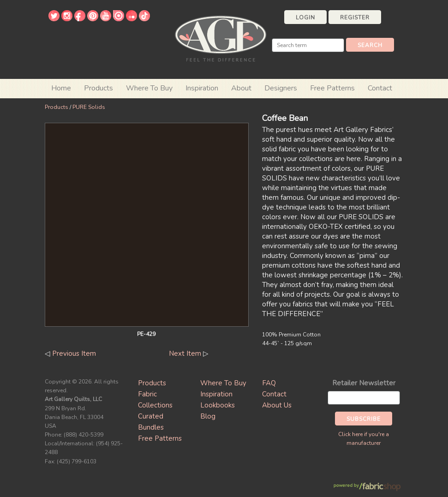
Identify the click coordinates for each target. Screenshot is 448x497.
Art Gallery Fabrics (221, 38)
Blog (208, 416)
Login (305, 18)
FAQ (269, 383)
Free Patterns (332, 88)
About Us (277, 405)
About (241, 88)
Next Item (185, 353)
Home (61, 88)
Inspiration (202, 88)
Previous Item (74, 353)
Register (355, 18)
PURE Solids (89, 107)
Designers (281, 88)
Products (57, 107)
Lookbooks (218, 405)
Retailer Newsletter (364, 383)
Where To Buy (223, 383)
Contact (380, 88)
